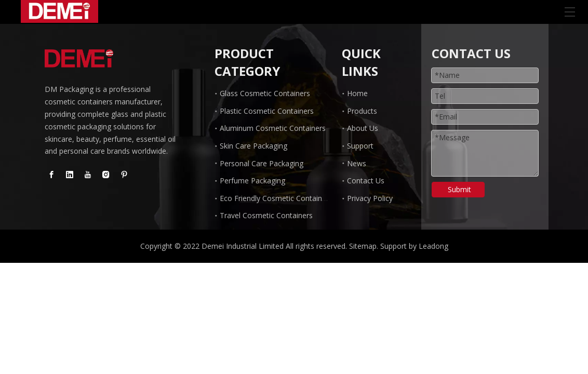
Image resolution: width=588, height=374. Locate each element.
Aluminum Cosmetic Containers (273, 128)
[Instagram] (106, 175)
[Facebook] (51, 175)
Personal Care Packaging (262, 163)
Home (357, 93)
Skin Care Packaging (253, 146)
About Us (363, 128)
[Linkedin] (70, 175)
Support (360, 146)
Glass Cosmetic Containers (265, 93)
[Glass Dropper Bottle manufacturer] (79, 58)
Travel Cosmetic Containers (266, 215)
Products (362, 111)
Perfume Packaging (252, 181)
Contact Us (366, 181)
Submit (459, 189)
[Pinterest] (124, 175)
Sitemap (363, 246)
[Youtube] (88, 175)
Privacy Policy (370, 198)
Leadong (433, 246)
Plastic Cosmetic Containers (267, 111)
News (357, 163)
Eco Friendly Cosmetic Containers (276, 198)
